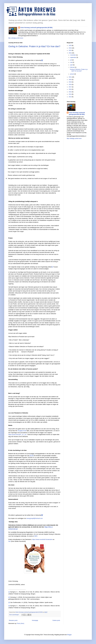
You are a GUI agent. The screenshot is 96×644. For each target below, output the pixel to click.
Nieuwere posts (13, 620)
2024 (70, 48)
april (72, 65)
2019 (70, 82)
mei (71, 62)
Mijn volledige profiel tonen (16, 38)
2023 (70, 50)
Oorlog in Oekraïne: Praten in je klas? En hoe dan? (34, 46)
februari (73, 67)
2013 (70, 97)
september (73, 57)
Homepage (35, 620)
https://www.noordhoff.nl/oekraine (42, 539)
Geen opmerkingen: (14, 615)
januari (72, 74)
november (73, 55)
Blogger (69, 635)
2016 (70, 89)
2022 (70, 53)
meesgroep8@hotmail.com (35, 518)
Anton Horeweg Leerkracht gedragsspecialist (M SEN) (36, 28)
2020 (70, 80)
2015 (70, 92)
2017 (70, 87)
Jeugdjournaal (22, 431)
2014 (70, 94)
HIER (36, 536)
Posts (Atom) (21, 623)
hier (9, 541)
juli (71, 60)
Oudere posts (56, 620)
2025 (70, 45)
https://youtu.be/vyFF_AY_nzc (17, 434)
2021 (70, 77)
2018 (70, 84)
